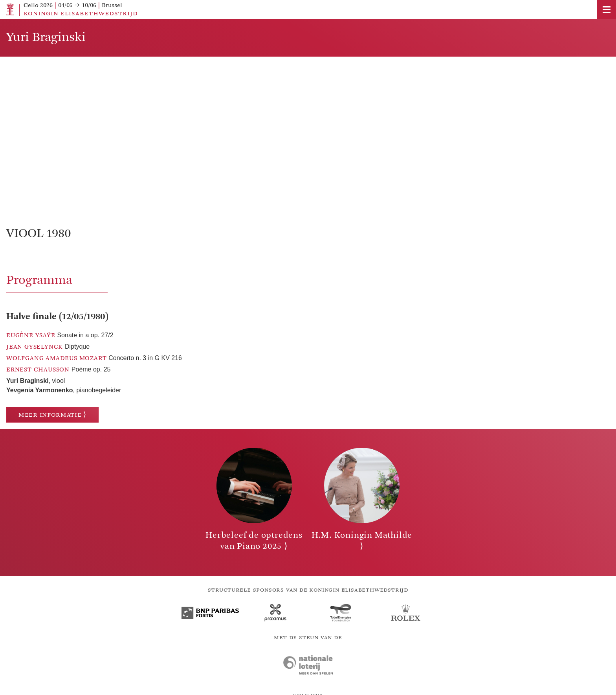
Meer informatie (50, 415)
